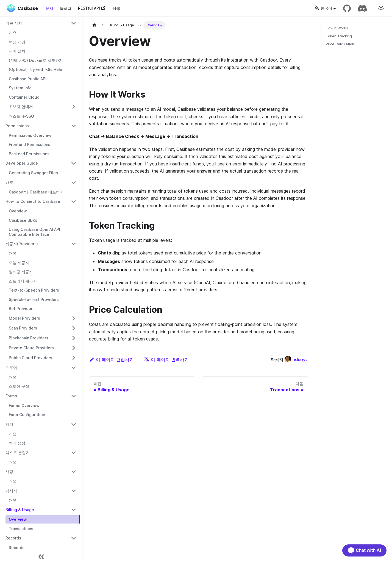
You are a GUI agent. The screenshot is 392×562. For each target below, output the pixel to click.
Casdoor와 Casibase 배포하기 (36, 192)
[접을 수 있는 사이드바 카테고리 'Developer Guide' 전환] (74, 163)
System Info (20, 88)
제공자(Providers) (22, 244)
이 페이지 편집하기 (111, 359)
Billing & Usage (20, 510)
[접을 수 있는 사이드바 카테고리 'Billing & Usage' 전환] (74, 510)
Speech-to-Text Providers (34, 299)
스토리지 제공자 (23, 281)
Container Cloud (24, 97)
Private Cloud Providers (31, 348)
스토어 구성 (19, 386)
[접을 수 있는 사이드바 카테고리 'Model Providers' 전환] (74, 318)
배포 (9, 182)
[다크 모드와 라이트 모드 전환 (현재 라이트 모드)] (381, 8)
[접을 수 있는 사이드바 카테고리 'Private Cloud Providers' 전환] (74, 348)
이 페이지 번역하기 (166, 359)
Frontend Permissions (30, 144)
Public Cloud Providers (30, 358)
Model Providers (24, 318)
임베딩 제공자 (21, 272)
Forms (11, 396)
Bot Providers (22, 308)
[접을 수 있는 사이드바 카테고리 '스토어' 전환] (74, 368)
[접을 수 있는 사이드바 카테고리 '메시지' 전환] (74, 491)
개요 (13, 33)
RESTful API (91, 8)
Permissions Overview (30, 135)
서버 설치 (17, 51)
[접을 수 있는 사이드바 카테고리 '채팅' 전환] (74, 472)
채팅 (9, 471)
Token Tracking (339, 36)
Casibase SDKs (23, 220)
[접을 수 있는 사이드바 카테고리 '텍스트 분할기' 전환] (74, 453)
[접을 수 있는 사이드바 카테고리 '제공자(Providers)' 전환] (74, 244)
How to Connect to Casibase (33, 201)
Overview (18, 211)
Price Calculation (340, 44)
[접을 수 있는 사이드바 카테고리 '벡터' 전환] (74, 424)
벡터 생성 (17, 443)
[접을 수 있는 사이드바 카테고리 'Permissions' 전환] (74, 126)
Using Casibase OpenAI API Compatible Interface (34, 232)
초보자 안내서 (21, 106)
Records (13, 538)
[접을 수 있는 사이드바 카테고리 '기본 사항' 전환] (74, 23)
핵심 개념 (17, 42)
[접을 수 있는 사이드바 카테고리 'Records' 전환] (74, 538)
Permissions (17, 126)
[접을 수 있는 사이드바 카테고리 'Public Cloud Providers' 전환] (74, 358)
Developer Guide (22, 163)
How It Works (337, 28)
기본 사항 (14, 23)
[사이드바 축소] (41, 557)
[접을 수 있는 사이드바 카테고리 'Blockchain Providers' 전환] (74, 338)
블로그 (66, 8)
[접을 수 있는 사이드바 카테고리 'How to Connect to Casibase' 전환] (74, 201)
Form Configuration (27, 415)
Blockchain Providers (29, 338)
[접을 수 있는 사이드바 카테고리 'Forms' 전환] (74, 396)
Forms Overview (24, 405)
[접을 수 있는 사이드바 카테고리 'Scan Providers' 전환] (74, 328)
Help (116, 8)
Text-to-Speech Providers (34, 290)
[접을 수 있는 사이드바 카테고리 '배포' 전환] (74, 182)
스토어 (11, 368)
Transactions (21, 529)
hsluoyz (296, 359)
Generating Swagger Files (33, 173)
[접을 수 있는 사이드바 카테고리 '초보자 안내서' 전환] (74, 107)
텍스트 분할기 (18, 452)
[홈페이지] (94, 25)
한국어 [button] (323, 8)
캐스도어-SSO (21, 116)
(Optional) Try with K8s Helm (36, 69)
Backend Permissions (29, 154)
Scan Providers (23, 328)
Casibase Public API (28, 79)
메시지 (11, 491)
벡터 (9, 424)
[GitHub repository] (347, 8)
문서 (49, 8)
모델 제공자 (19, 263)
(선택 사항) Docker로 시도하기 (36, 60)
